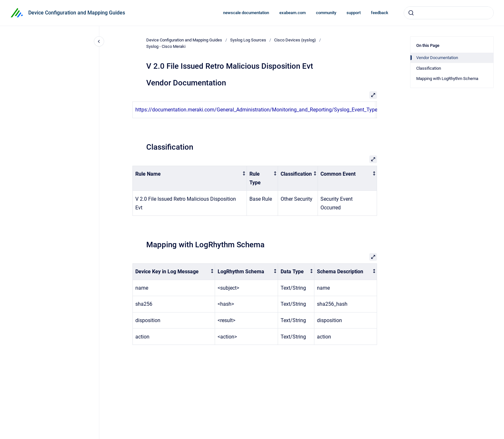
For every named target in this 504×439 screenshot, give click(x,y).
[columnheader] (190, 178)
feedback (380, 13)
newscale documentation (246, 13)
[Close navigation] (99, 41)
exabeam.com (292, 13)
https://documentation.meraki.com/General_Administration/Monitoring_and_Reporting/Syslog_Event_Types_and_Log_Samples (280, 110)
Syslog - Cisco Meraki (166, 46)
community (326, 13)
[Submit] (411, 13)
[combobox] (449, 13)
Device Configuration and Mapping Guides (77, 13)
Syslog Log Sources (248, 40)
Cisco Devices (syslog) (295, 40)
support (354, 13)
